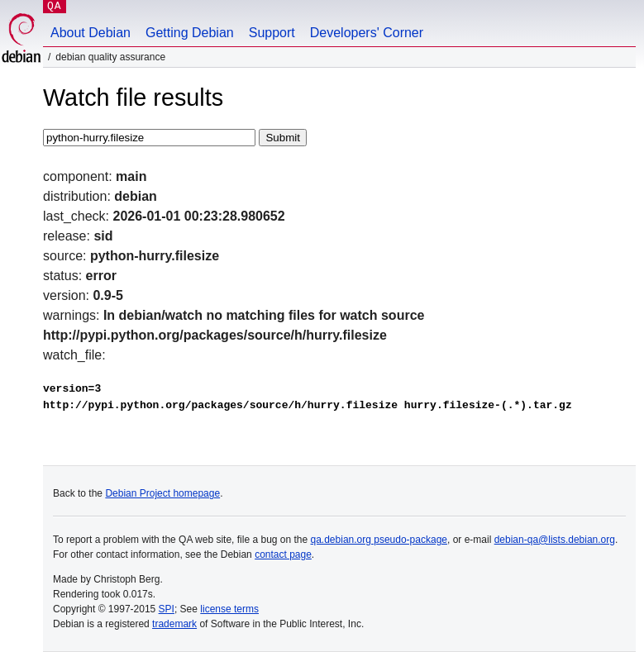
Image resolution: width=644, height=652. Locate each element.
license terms (229, 609)
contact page (283, 554)
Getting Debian (190, 33)
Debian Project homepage (162, 493)
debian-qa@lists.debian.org (555, 540)
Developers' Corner (367, 33)
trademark (174, 624)
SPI (167, 609)
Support (272, 33)
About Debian (91, 33)
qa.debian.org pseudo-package (379, 540)
